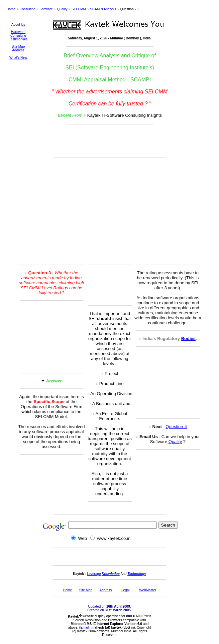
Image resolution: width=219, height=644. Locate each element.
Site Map (18, 47)
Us (23, 25)
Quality (62, 9)
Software (46, 9)
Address (18, 50)
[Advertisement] (110, 141)
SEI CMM (79, 9)
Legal (125, 590)
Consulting (27, 9)
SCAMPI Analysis (103, 9)
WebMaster (148, 590)
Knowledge (111, 574)
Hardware (18, 32)
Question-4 (176, 427)
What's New (18, 58)
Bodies (188, 339)
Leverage (94, 574)
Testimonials (18, 39)
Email (84, 627)
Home (11, 9)
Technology (137, 574)
